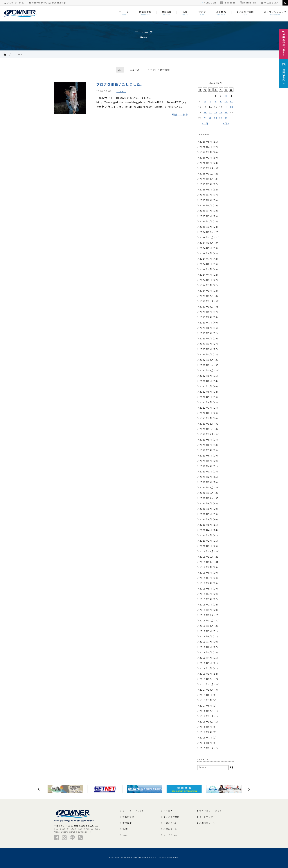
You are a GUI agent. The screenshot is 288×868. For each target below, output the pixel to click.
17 (226, 107)
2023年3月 (206, 344)
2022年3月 (206, 408)
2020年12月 (207, 487)
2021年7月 (206, 450)
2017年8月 (206, 695)
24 (226, 112)
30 (221, 118)
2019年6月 (206, 583)
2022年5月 (206, 397)
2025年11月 (207, 173)
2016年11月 (207, 716)
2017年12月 (207, 679)
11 (231, 101)
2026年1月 (206, 163)
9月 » (226, 123)
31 (226, 118)
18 (231, 107)
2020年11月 (207, 493)
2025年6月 (206, 200)
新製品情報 (128, 817)
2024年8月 (206, 253)
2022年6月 (206, 392)
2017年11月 (207, 684)
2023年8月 (206, 317)
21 (210, 112)
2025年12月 (207, 168)
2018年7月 (206, 642)
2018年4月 (206, 658)
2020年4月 (206, 530)
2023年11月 (207, 301)
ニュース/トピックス (133, 811)
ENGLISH (211, 3)
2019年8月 (206, 573)
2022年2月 (206, 413)
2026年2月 (206, 158)
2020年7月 (206, 514)
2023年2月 (206, 349)
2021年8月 (206, 445)
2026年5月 (206, 142)
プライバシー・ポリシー (212, 811)
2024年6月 (206, 264)
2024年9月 (206, 248)
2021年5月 (206, 461)
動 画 (125, 829)
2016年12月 (207, 711)
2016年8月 (206, 732)
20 (205, 112)
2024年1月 (206, 291)
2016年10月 (207, 721)
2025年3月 (206, 216)
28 (210, 118)
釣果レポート (170, 829)
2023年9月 (206, 312)
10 (226, 101)
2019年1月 (206, 610)
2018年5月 (206, 652)
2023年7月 (206, 322)
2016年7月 (206, 737)
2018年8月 (206, 636)
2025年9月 (206, 184)
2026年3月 (206, 152)
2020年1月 (206, 546)
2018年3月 (206, 663)
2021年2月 (206, 477)
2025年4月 (206, 211)
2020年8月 (206, 509)
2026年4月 (206, 147)
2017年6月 (206, 706)
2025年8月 (206, 189)
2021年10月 (207, 434)
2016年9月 (206, 727)
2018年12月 (207, 615)
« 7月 (205, 123)
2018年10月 (207, 626)
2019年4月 (206, 594)
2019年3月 (206, 599)
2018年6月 (206, 647)
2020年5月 (206, 525)
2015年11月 (207, 748)
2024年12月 (207, 232)
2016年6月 (206, 743)
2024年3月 (206, 280)
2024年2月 (206, 285)
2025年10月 (207, 179)
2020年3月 (206, 535)
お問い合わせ (170, 823)
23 (221, 112)
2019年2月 (206, 604)
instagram (248, 3)
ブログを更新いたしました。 (120, 84)
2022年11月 (207, 365)
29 (216, 118)
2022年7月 (206, 386)
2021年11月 (207, 429)
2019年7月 (206, 578)
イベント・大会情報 (159, 70)
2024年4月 (206, 275)
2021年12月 (207, 424)
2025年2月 (206, 221)
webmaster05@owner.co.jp (47, 3)
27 (205, 118)
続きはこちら (180, 115)
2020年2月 (206, 541)
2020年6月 (206, 519)
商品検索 (127, 823)
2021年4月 (206, 466)
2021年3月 (206, 471)
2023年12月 (207, 296)
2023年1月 (206, 354)
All (120, 70)
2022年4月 (206, 402)
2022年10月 (207, 370)
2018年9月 (206, 631)
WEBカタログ (270, 3)
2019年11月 (207, 557)
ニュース (18, 54)
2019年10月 (207, 562)
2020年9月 (206, 503)
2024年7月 (206, 259)
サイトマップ (206, 817)
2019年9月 (206, 567)
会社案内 (168, 811)
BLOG (126, 835)
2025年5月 (206, 205)
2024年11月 (207, 237)
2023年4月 (206, 338)
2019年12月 (207, 551)
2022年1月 (206, 418)
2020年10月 (207, 498)
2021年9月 (206, 440)
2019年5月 (206, 588)
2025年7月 (206, 195)
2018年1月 (206, 674)
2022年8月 (206, 381)
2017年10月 (207, 690)
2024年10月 (207, 243)
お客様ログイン (207, 823)
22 (216, 112)
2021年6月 (206, 455)
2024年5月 (206, 269)
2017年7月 (206, 700)
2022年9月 (206, 376)
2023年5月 (206, 333)
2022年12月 (207, 360)
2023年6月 (206, 328)
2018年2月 (206, 668)
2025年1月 (206, 227)
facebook (228, 3)
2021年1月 (206, 482)
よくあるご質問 (171, 817)
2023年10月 (207, 306)
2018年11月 (207, 620)
